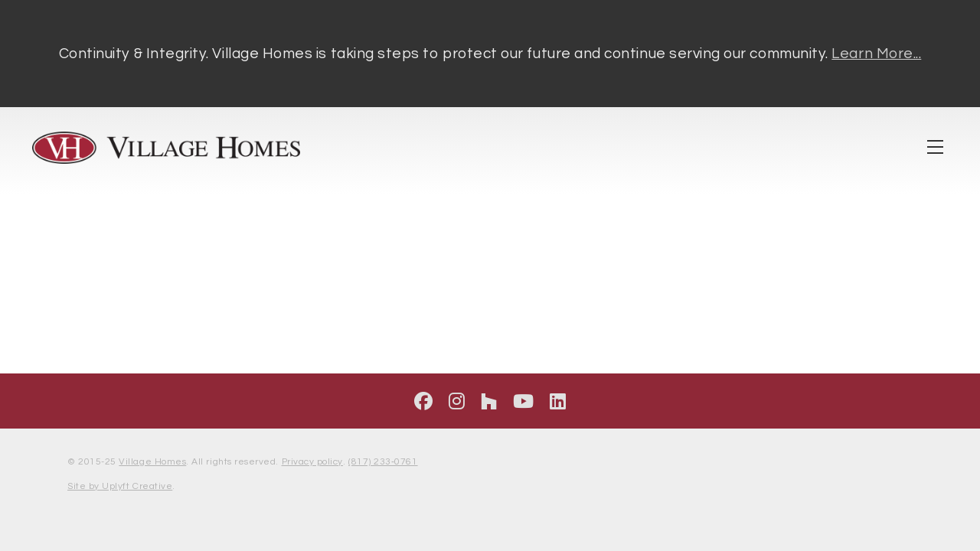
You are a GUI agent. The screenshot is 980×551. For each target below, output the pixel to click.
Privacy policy (312, 462)
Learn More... (876, 54)
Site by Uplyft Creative (120, 486)
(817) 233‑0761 (383, 462)
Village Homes (152, 462)
